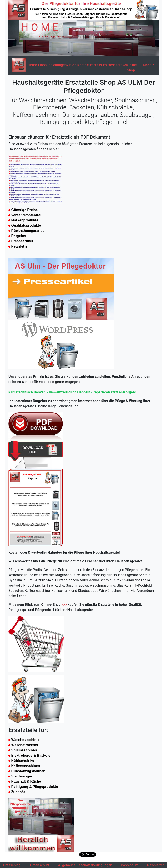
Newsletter (155, 865)
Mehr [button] (147, 65)
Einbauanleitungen (52, 65)
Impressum (98, 65)
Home (32, 65)
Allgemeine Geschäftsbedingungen (85, 865)
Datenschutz (40, 865)
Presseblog (12, 865)
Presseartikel (117, 65)
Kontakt (83, 65)
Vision (72, 65)
